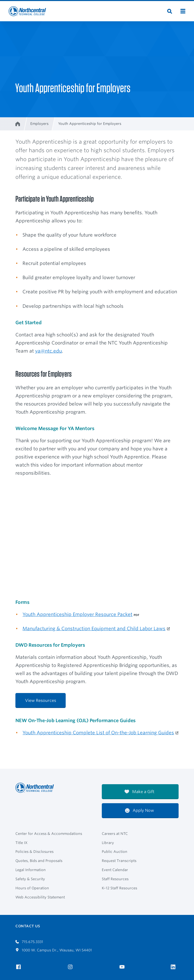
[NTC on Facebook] (19, 967)
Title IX (21, 843)
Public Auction (115, 852)
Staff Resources (115, 879)
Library (108, 843)
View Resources (41, 700)
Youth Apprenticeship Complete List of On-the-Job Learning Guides (98, 733)
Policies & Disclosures (34, 852)
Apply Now (140, 810)
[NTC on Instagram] (71, 967)
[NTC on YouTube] (123, 967)
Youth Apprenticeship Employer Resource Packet (77, 614)
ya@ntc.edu (48, 351)
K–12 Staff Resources (119, 888)
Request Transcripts (119, 861)
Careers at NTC (115, 834)
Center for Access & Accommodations (49, 834)
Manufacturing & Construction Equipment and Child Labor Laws (94, 628)
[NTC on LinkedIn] (175, 967)
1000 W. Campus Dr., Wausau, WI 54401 (54, 950)
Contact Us (28, 926)
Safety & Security (30, 879)
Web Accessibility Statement (40, 897)
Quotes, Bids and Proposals (39, 861)
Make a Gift (139, 792)
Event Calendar (115, 870)
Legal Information (31, 870)
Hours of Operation (32, 888)
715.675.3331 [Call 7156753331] (29, 942)
